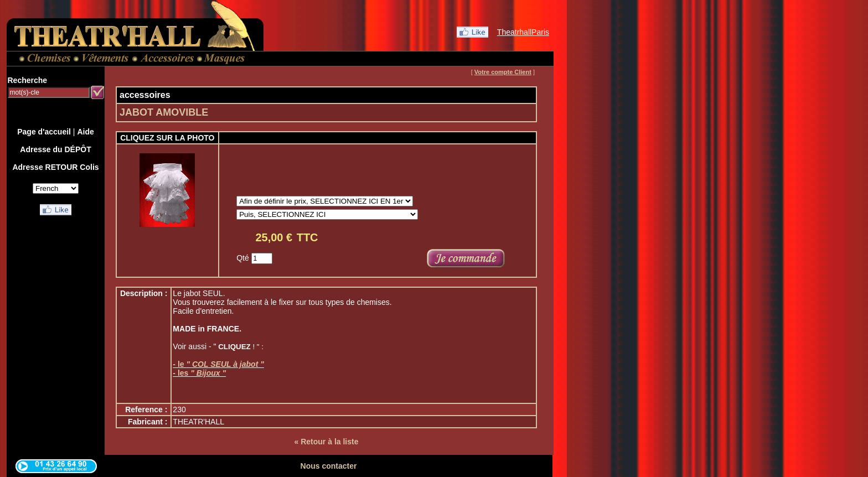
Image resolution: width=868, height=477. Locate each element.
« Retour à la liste (327, 442)
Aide (85, 132)
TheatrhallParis (523, 32)
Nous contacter (329, 466)
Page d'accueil (44, 132)
